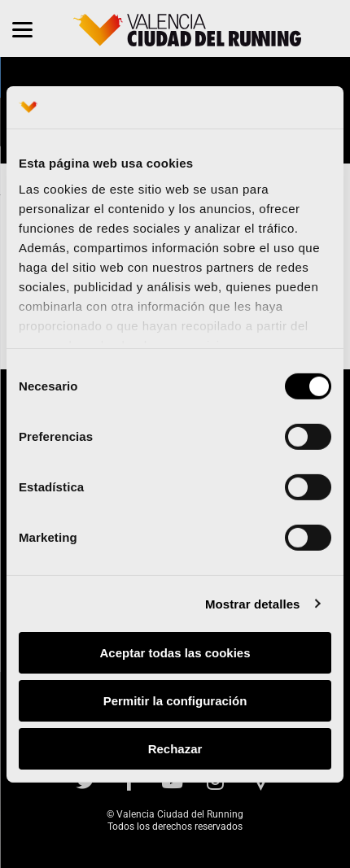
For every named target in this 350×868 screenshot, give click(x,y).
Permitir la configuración (175, 701)
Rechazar (175, 748)
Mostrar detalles (253, 603)
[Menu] (22, 28)
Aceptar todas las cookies (175, 653)
